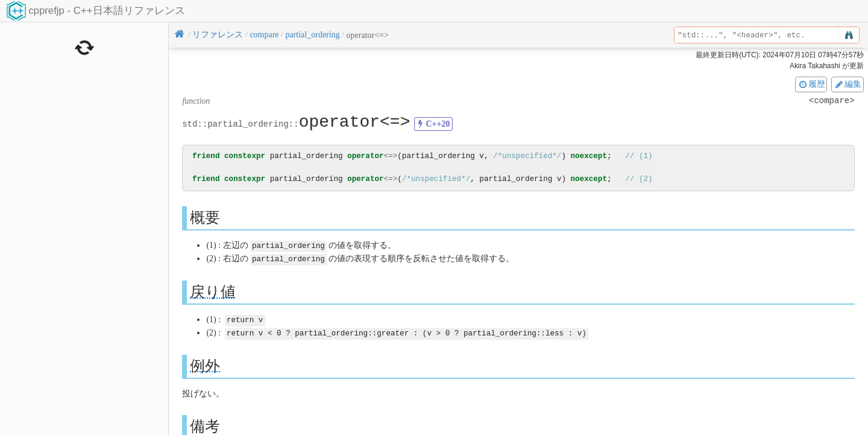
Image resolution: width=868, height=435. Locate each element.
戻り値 (213, 291)
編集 (848, 84)
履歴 (811, 84)
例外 (205, 364)
